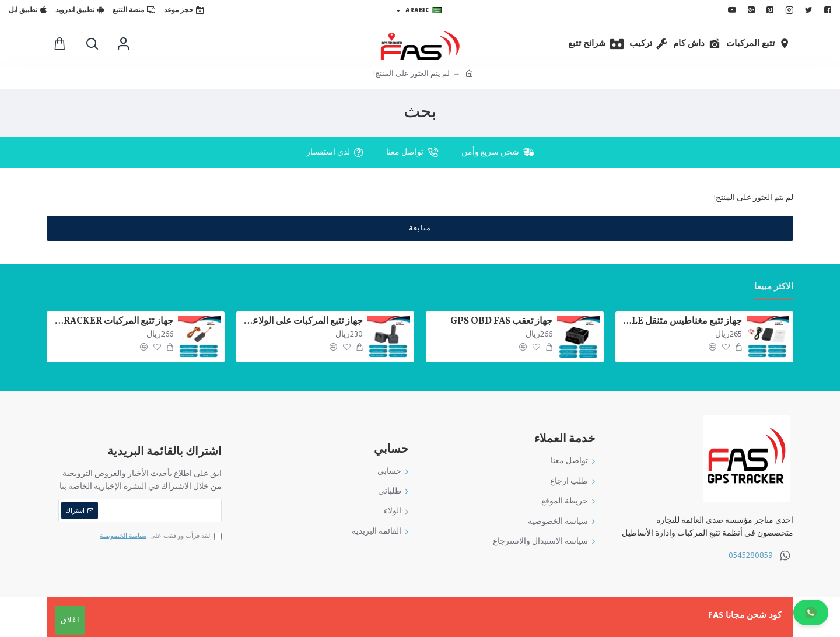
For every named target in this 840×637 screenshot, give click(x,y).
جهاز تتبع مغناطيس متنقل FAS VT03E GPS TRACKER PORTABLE (681, 322)
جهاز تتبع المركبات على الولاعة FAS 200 (302, 322)
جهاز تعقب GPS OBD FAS (501, 322)
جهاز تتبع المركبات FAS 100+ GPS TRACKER (112, 322)
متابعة (420, 228)
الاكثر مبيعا (774, 287)
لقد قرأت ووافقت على (160, 536)
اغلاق (70, 620)
